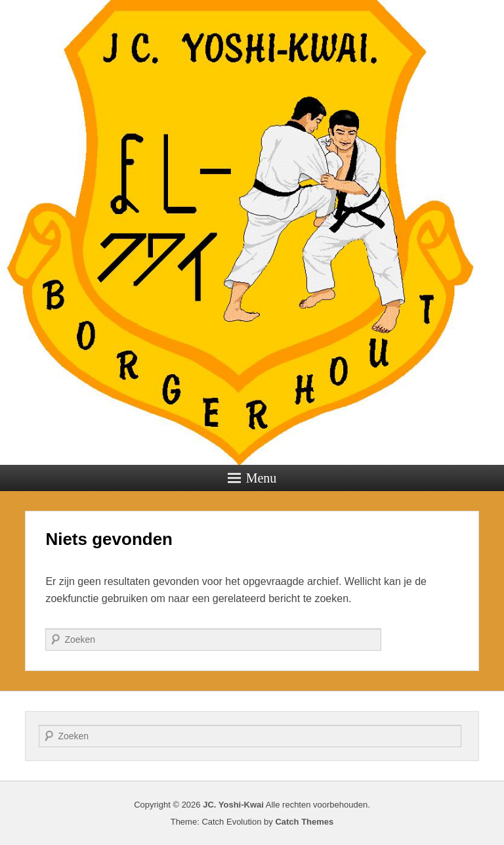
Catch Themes (304, 822)
